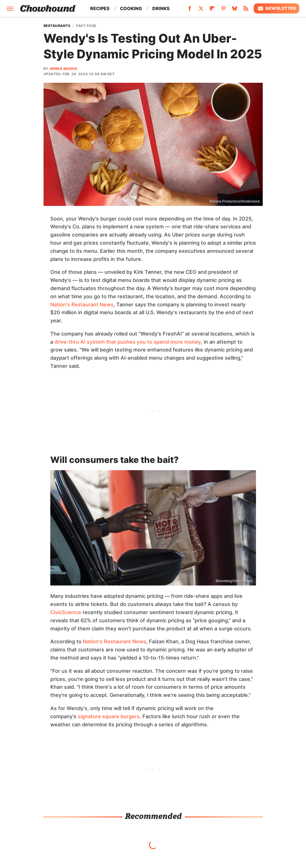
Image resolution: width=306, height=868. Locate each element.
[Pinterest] (223, 10)
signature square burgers (109, 716)
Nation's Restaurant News (82, 305)
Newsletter (276, 8)
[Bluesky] (235, 10)
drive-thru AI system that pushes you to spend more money (128, 342)
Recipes (100, 8)
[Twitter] (201, 10)
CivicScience (66, 612)
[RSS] (246, 10)
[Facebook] (190, 10)
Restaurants (57, 26)
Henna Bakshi (63, 69)
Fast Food (86, 26)
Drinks (161, 8)
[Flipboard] (212, 10)
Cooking (131, 8)
